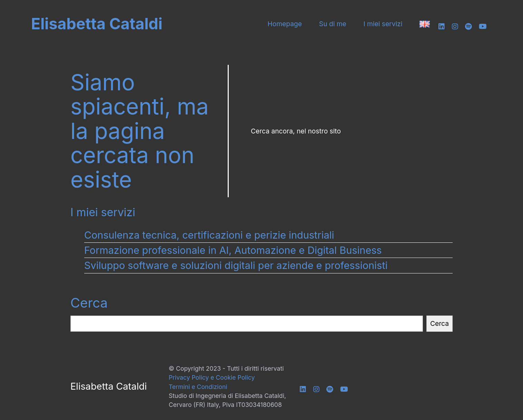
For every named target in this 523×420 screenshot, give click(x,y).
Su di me (333, 24)
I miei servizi (383, 24)
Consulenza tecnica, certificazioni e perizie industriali (209, 235)
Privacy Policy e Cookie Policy (212, 377)
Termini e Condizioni (198, 387)
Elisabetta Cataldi (97, 24)
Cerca (89, 303)
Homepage (285, 24)
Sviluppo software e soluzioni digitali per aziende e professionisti (236, 265)
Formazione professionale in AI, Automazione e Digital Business (233, 250)
